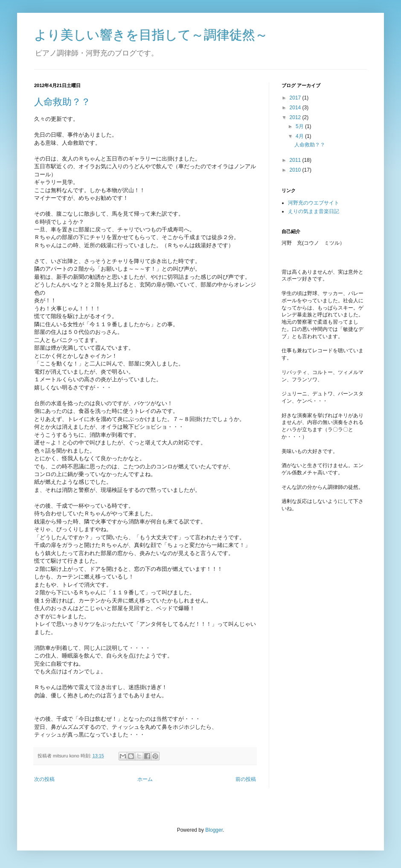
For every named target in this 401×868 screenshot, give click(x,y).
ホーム (145, 779)
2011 (296, 160)
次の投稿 (44, 779)
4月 (300, 136)
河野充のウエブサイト (314, 203)
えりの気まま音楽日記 (314, 211)
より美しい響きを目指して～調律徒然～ (151, 35)
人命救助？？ (62, 102)
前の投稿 (246, 779)
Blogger (214, 830)
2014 (296, 108)
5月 (300, 126)
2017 (296, 98)
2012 (296, 117)
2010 (296, 170)
